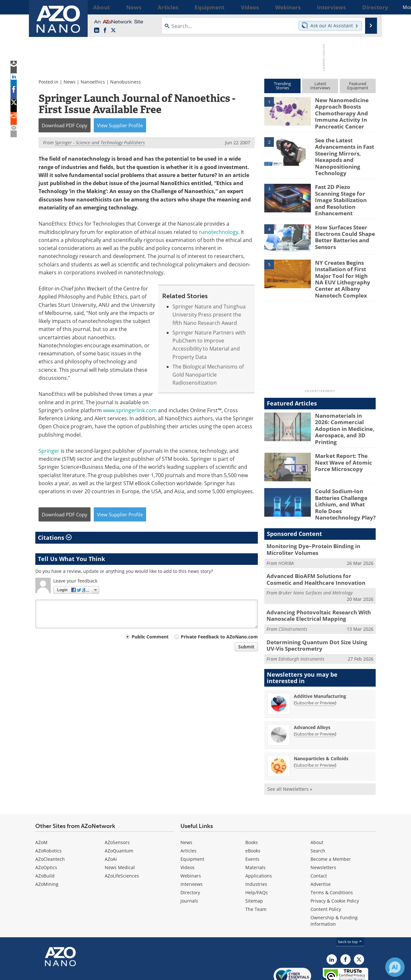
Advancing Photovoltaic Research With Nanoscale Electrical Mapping (314, 586)
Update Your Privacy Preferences (84, 972)
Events (252, 828)
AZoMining (47, 853)
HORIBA (286, 536)
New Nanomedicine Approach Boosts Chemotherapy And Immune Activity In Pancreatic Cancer (339, 111)
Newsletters (323, 836)
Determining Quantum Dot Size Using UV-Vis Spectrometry (320, 615)
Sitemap (254, 869)
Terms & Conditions (332, 861)
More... (367, 7)
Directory (190, 861)
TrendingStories (282, 86)
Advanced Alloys (312, 696)
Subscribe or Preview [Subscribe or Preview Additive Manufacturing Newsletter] (315, 671)
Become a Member (331, 828)
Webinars (191, 844)
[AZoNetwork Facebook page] (105, 31)
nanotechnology (219, 232)
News (70, 82)
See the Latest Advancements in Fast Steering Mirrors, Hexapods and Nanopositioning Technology (342, 151)
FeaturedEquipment (358, 86)
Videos (188, 836)
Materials (255, 836)
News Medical (120, 836)
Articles (188, 819)
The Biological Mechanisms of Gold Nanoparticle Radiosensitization (208, 375)
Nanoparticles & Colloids (321, 727)
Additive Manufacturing (320, 665)
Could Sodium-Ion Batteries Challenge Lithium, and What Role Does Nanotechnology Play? (344, 481)
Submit (246, 647)
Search (318, 819)
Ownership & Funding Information (334, 889)
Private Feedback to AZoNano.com (219, 637)
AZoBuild (45, 844)
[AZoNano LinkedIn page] (97, 31)
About (317, 811)
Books (252, 811)
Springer (49, 451)
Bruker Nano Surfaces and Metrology (315, 564)
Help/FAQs (257, 861)
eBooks (253, 819)
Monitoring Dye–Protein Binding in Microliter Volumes (309, 523)
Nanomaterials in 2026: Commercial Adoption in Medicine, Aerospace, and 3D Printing (345, 407)
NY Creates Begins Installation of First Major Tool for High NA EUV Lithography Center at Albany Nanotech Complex (344, 265)
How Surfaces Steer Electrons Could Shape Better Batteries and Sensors (342, 223)
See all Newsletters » (290, 757)
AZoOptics (46, 836)
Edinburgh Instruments (301, 627)
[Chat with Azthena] (395, 967)
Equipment (192, 828)
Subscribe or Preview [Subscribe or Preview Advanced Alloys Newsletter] (315, 702)
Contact (319, 844)
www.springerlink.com (129, 410)
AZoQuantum (119, 819)
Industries (256, 853)
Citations (55, 538)
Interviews (192, 853)
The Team (256, 878)
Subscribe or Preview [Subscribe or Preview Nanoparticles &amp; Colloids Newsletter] (315, 734)
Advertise (321, 853)
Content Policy (326, 878)
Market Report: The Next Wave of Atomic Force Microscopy (345, 440)
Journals (189, 869)
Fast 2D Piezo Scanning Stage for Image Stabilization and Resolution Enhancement (342, 190)
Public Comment (150, 637)
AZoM (41, 811)
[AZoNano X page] (113, 31)
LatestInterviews (320, 86)
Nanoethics (93, 82)
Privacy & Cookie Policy (335, 869)
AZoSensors (117, 811)
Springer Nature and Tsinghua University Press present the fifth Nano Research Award (209, 315)
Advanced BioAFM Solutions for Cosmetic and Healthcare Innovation (316, 552)
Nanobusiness (126, 82)
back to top (350, 910)
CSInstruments (293, 599)
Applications (259, 844)
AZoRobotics (48, 819)
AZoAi (111, 828)
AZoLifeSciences (122, 844)
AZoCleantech (50, 828)
